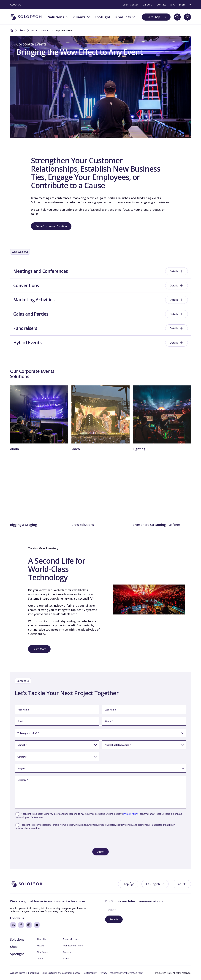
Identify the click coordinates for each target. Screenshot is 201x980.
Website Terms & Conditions (24, 973)
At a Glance (42, 952)
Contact (41, 958)
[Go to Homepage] (27, 884)
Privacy (103, 973)
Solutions (17, 939)
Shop (14, 947)
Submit (114, 919)
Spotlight (17, 954)
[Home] (12, 31)
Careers (67, 952)
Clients (22, 30)
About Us (41, 939)
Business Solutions (40, 30)
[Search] (177, 17)
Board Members (71, 939)
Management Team (73, 946)
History (40, 946)
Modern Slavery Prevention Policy (127, 973)
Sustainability (90, 973)
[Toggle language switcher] (181, 5)
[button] (155, 884)
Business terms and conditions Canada (61, 973)
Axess (66, 958)
